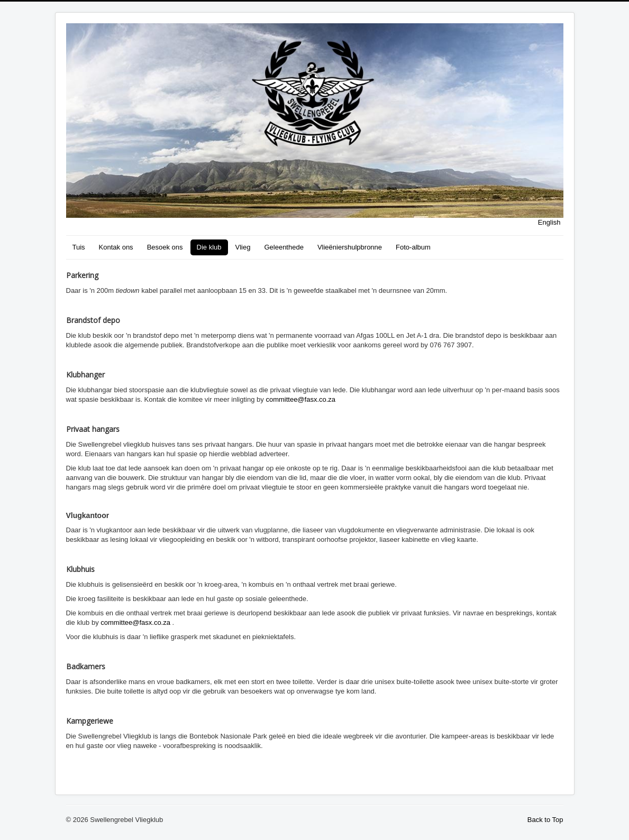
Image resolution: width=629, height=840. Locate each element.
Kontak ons (116, 247)
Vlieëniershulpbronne (350, 247)
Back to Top (545, 820)
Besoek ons (165, 247)
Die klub (209, 247)
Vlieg (243, 247)
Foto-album (413, 247)
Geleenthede (284, 247)
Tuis (79, 247)
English (549, 222)
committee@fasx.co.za (300, 399)
